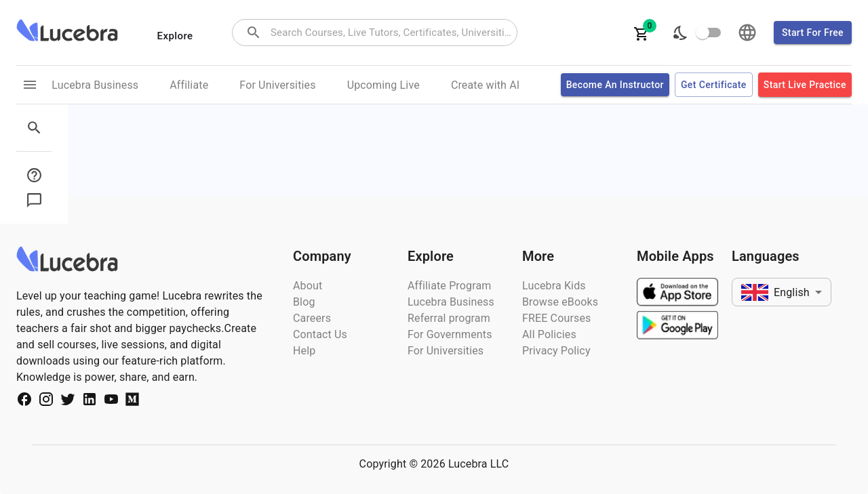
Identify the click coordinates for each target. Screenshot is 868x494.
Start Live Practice (805, 85)
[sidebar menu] (38, 128)
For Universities (446, 351)
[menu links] (30, 85)
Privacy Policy (556, 351)
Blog (304, 302)
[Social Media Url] (24, 402)
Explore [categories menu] (175, 36)
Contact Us (320, 334)
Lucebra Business (451, 302)
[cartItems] (642, 33)
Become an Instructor (615, 85)
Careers (312, 318)
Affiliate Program (450, 286)
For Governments (450, 334)
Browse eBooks (560, 302)
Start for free (813, 33)
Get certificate (714, 85)
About (308, 286)
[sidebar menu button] (38, 175)
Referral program (449, 318)
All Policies (549, 334)
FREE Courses (556, 318)
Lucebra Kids (554, 286)
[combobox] (392, 33)
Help (304, 351)
